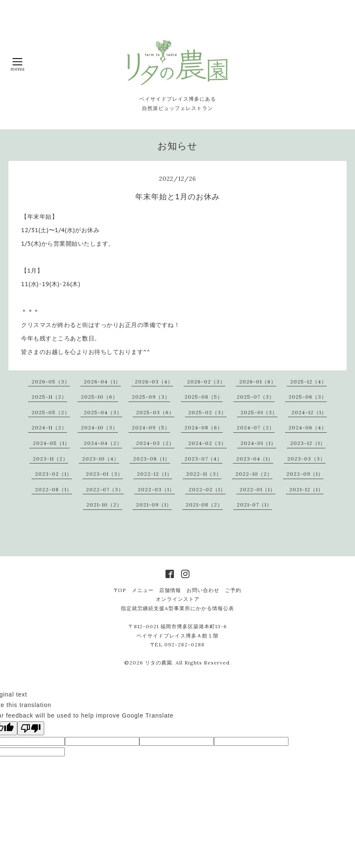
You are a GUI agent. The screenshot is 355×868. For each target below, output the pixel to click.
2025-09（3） (151, 397)
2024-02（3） (207, 443)
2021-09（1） (154, 505)
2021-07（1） (254, 505)
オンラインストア (178, 599)
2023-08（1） (152, 459)
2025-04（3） (103, 412)
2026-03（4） (154, 382)
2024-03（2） (155, 443)
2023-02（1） (53, 474)
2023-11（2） (51, 459)
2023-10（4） (101, 459)
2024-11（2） (49, 427)
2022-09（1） (305, 474)
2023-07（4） (203, 459)
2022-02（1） (207, 489)
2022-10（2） (254, 474)
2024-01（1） (258, 443)
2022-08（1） (53, 489)
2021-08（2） (204, 505)
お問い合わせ (203, 590)
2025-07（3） (256, 397)
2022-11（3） (204, 474)
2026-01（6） (258, 382)
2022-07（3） (105, 489)
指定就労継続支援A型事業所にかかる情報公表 (177, 608)
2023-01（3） (104, 474)
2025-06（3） (308, 397)
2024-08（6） (204, 427)
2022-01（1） (258, 489)
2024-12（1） (309, 412)
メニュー (143, 590)
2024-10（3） (99, 427)
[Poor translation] (31, 728)
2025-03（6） (155, 412)
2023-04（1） (255, 459)
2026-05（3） (51, 382)
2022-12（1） (155, 474)
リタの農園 (159, 663)
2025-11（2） (49, 397)
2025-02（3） (207, 412)
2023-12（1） (308, 443)
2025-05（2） (51, 412)
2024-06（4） (308, 427)
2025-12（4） (308, 382)
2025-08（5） (204, 397)
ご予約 (233, 590)
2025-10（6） (99, 397)
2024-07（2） (256, 427)
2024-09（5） (151, 427)
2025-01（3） (259, 412)
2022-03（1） (156, 489)
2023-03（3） (306, 459)
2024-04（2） (103, 443)
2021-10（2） (104, 505)
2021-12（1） (306, 489)
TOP (120, 590)
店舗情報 (170, 590)
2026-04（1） (102, 382)
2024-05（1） (51, 443)
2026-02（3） (206, 382)
